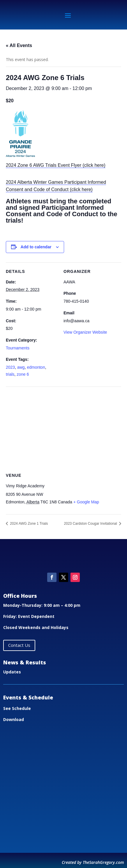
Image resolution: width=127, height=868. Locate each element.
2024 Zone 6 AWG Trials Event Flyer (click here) (56, 165)
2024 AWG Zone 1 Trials (29, 524)
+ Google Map (86, 502)
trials (10, 374)
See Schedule (17, 708)
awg (21, 367)
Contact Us (19, 645)
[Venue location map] (63, 429)
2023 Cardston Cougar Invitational (91, 524)
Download (14, 719)
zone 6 (23, 374)
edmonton (36, 367)
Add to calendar (36, 247)
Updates (12, 672)
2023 (10, 367)
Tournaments (18, 348)
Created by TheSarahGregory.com (93, 862)
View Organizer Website (85, 332)
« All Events (19, 45)
